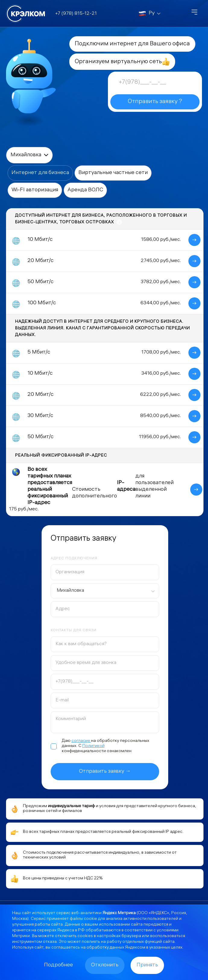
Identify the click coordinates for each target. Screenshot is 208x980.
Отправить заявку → (105, 772)
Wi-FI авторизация (35, 190)
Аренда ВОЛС (85, 190)
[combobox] (105, 591)
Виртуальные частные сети (113, 173)
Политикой (93, 746)
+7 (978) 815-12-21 (76, 14)
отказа (50, 942)
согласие (81, 741)
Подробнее (58, 965)
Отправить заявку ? (155, 102)
